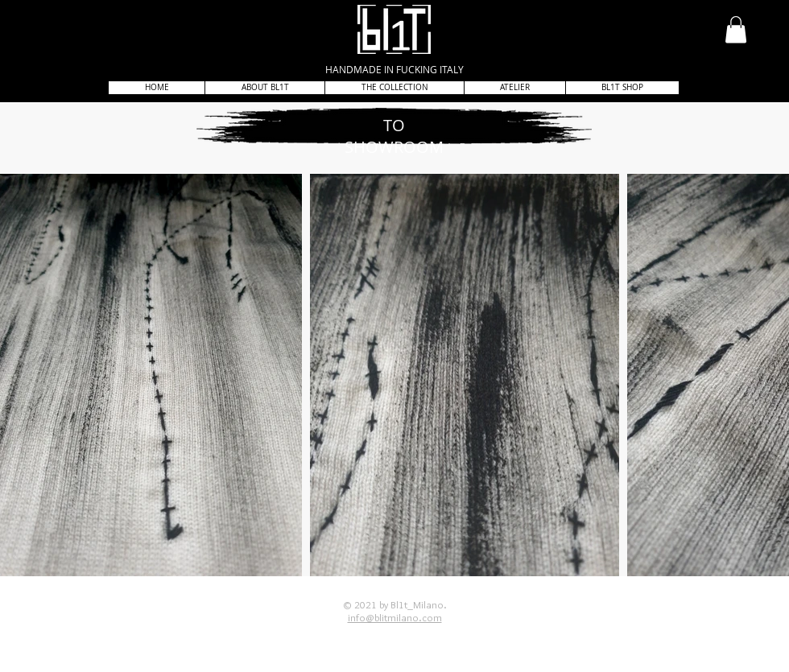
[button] (736, 29)
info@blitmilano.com (395, 617)
